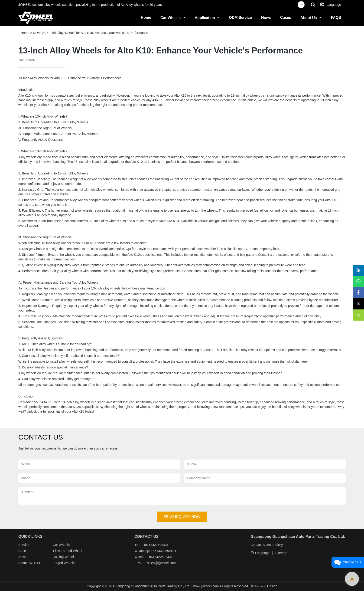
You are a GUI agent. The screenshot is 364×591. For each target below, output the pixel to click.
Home (146, 18)
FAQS (336, 18)
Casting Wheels (64, 557)
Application (205, 18)
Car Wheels (171, 18)
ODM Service (240, 18)
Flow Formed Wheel (67, 551)
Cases (286, 18)
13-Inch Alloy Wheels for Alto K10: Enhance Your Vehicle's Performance (96, 33)
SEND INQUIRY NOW (182, 517)
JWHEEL (34, 563)
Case (22, 551)
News (266, 18)
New (22, 557)
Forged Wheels (63, 563)
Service (24, 545)
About (23, 563)
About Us (309, 18)
